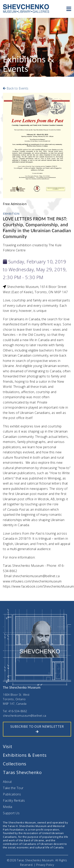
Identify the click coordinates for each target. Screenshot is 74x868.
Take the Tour (13, 788)
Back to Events (16, 88)
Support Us (11, 813)
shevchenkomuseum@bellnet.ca (25, 716)
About (7, 782)
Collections (15, 764)
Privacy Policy (45, 865)
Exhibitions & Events (25, 755)
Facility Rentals (14, 800)
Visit (8, 746)
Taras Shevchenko (22, 772)
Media (8, 807)
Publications (12, 794)
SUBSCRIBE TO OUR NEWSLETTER (37, 729)
